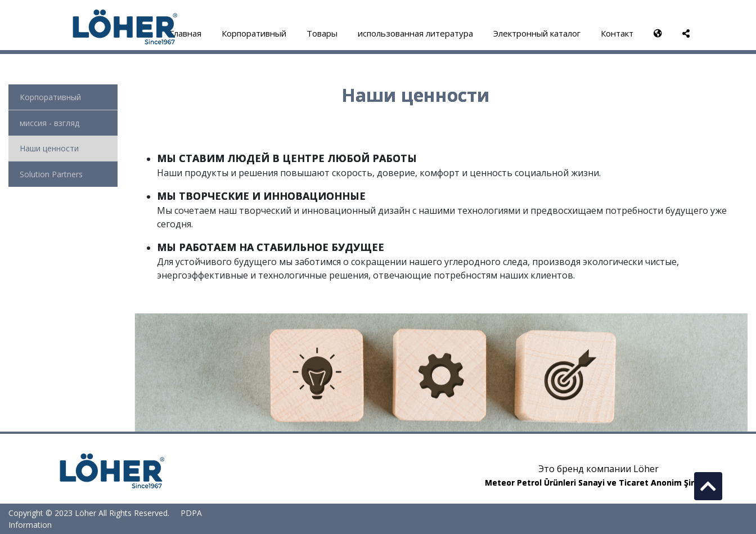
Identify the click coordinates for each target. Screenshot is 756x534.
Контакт (617, 33)
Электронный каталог (537, 33)
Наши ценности (49, 148)
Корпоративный (50, 97)
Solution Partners (51, 174)
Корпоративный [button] (254, 33)
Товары (322, 33)
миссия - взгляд (49, 123)
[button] (658, 33)
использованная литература (415, 33)
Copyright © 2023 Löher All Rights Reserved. (90, 513)
